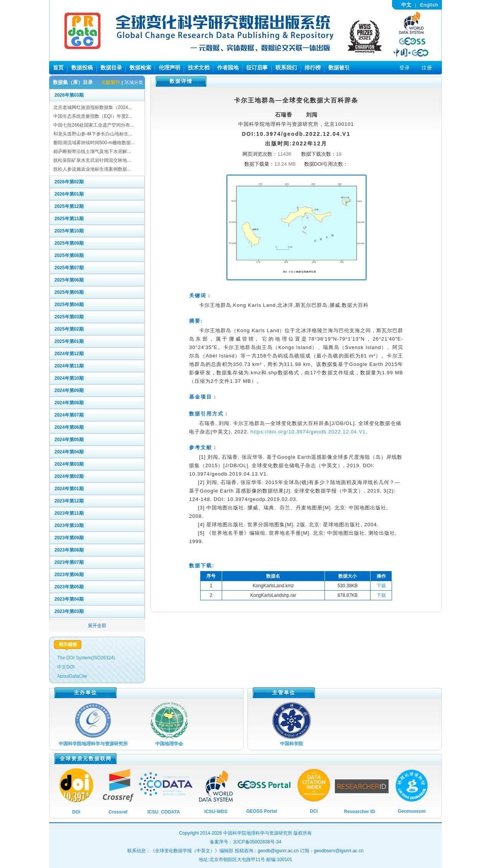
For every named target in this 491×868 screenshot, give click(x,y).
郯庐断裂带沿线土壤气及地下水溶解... (92, 152)
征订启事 (257, 68)
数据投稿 (82, 68)
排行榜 (313, 68)
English (429, 5)
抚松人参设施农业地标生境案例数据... (92, 169)
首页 (58, 68)
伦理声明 (170, 68)
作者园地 (228, 68)
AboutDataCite (72, 676)
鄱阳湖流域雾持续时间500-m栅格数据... (94, 143)
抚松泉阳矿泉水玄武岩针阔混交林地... (92, 160)
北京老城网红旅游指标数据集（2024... (93, 107)
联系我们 (286, 68)
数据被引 (339, 68)
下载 (381, 586)
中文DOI (66, 667)
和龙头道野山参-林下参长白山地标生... (93, 134)
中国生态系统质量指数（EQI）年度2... (93, 116)
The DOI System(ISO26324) (86, 658)
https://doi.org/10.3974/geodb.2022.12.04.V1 (308, 432)
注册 (427, 68)
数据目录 (111, 68)
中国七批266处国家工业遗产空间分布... (94, 125)
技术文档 (199, 68)
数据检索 (140, 68)
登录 (405, 68)
